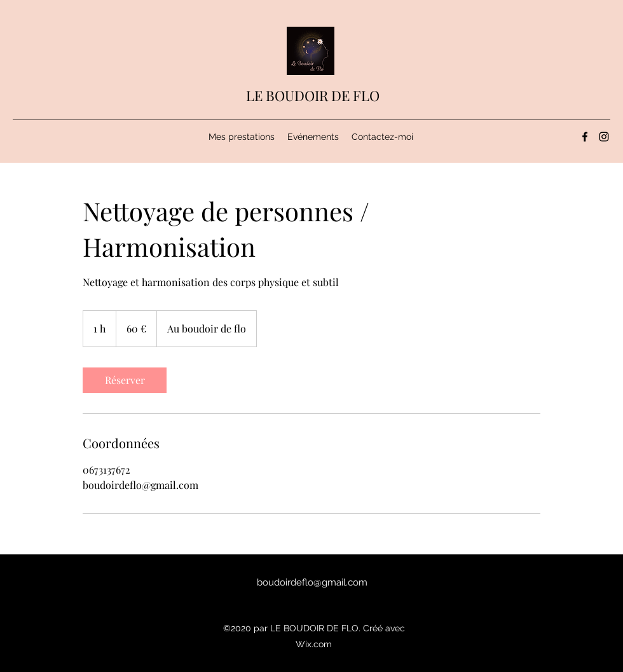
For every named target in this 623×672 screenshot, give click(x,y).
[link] (125, 380)
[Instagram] (604, 137)
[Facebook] (585, 137)
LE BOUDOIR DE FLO (313, 95)
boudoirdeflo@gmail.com (312, 582)
